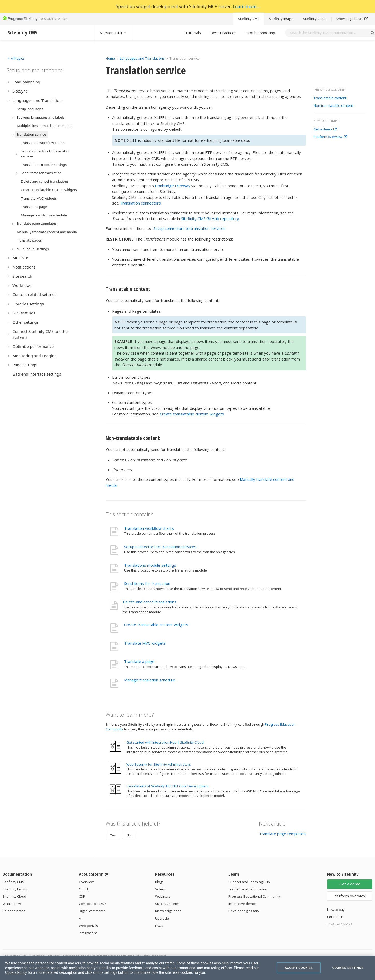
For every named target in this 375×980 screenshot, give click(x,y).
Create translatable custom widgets (192, 414)
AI (80, 918)
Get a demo (325, 129)
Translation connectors (140, 203)
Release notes (14, 911)
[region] (187, 968)
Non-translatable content (333, 106)
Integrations (88, 933)
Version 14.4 (113, 33)
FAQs (159, 926)
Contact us (335, 917)
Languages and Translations (142, 58)
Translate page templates (282, 834)
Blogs (159, 882)
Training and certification (248, 889)
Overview (86, 882)
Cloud (83, 889)
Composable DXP (92, 904)
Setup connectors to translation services (189, 228)
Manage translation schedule (150, 680)
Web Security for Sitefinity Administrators (159, 764)
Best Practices (223, 33)
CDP (82, 896)
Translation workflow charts (149, 528)
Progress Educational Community (254, 896)
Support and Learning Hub (249, 882)
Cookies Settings (348, 968)
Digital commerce (92, 911)
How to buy (336, 910)
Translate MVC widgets (145, 643)
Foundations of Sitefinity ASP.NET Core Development (168, 786)
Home (110, 58)
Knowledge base (352, 19)
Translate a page (139, 661)
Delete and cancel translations (150, 602)
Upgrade (162, 918)
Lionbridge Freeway (173, 186)
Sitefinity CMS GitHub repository (210, 218)
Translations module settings (150, 565)
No (129, 835)
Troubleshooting (261, 33)
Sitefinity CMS (249, 19)
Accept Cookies (299, 968)
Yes (113, 835)
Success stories (167, 904)
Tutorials (193, 33)
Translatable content (330, 98)
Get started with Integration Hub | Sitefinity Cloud (165, 742)
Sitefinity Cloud (315, 19)
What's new (12, 904)
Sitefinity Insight (281, 19)
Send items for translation (147, 583)
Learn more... (246, 6)
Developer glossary (244, 911)
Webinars (163, 896)
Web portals (88, 926)
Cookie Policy (16, 972)
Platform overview (330, 137)
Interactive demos (243, 904)
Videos (161, 889)
